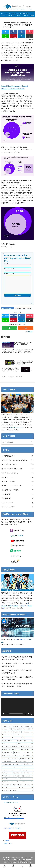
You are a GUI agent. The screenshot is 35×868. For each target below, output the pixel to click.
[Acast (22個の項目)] (16, 753)
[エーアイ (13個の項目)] (28, 776)
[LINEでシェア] (5, 36)
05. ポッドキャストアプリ (17, 476)
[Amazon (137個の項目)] (18, 730)
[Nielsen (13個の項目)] (28, 771)
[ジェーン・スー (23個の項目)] (27, 750)
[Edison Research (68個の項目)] (19, 733)
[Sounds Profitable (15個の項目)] (26, 762)
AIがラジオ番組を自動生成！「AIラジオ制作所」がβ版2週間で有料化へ (17, 675)
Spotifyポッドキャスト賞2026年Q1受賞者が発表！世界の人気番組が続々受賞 (17, 689)
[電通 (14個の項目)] (19, 768)
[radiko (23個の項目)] (6, 753)
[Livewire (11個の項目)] (26, 782)
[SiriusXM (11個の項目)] (9, 782)
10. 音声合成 (17, 498)
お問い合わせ (8, 847)
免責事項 (7, 844)
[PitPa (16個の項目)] (5, 762)
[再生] (4, 717)
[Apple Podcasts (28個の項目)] (25, 747)
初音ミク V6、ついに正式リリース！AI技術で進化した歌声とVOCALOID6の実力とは (17, 662)
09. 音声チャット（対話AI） (17, 493)
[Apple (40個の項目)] (29, 738)
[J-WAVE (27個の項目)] (6, 750)
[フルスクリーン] (31, 717)
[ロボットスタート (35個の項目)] (10, 744)
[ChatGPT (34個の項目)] (27, 744)
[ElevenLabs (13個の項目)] (27, 774)
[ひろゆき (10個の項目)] (10, 791)
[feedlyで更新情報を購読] (9, 331)
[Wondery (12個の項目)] (29, 779)
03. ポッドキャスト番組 (17, 468)
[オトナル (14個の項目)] (28, 768)
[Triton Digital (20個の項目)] (20, 756)
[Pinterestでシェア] (14, 36)
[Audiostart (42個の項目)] (8, 738)
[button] (30, 36)
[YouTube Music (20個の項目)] (27, 753)
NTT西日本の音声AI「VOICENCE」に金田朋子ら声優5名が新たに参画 (17, 682)
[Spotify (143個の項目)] (7, 730)
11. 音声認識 (17, 502)
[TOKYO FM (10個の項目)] (17, 788)
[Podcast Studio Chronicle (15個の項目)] (24, 765)
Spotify (23, 609)
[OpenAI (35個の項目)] (28, 741)
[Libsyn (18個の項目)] (29, 759)
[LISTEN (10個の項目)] (26, 791)
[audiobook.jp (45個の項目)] (27, 736)
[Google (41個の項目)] (19, 738)
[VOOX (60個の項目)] (29, 733)
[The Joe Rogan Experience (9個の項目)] (17, 794)
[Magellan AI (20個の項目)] (7, 756)
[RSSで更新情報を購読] (26, 331)
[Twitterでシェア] (5, 32)
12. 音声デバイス (17, 506)
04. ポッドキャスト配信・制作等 (17, 472)
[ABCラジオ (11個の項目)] (7, 788)
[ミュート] (29, 717)
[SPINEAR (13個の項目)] (7, 776)
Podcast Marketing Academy (23, 312)
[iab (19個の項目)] (30, 756)
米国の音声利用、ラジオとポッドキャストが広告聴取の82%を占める (17, 668)
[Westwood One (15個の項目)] (8, 765)
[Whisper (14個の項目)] (7, 771)
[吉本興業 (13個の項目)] (18, 776)
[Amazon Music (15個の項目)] (8, 768)
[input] (17, 446)
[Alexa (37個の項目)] (6, 741)
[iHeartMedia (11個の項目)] (26, 785)
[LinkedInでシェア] (21, 36)
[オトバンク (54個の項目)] (16, 736)
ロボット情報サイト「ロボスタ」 (13, 832)
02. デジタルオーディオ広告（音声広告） (17, 464)
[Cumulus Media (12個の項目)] (8, 779)
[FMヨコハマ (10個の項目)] (28, 788)
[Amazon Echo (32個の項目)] (9, 747)
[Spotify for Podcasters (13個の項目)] (11, 774)
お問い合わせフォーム (15, 431)
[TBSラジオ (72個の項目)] (7, 733)
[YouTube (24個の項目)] (16, 750)
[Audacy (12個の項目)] (19, 779)
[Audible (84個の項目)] (28, 730)
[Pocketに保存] (30, 32)
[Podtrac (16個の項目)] (14, 762)
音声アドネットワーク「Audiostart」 (14, 821)
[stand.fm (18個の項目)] (19, 759)
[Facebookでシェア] (14, 32)
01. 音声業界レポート (8, 312)
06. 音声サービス (17, 481)
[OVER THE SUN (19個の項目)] (8, 759)
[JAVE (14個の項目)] (18, 771)
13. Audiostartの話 (17, 510)
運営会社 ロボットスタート (11, 806)
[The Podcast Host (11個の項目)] (10, 785)
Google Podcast (14, 609)
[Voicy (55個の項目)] (6, 736)
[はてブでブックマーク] (21, 32)
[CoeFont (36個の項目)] (17, 741)
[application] (17, 710)
